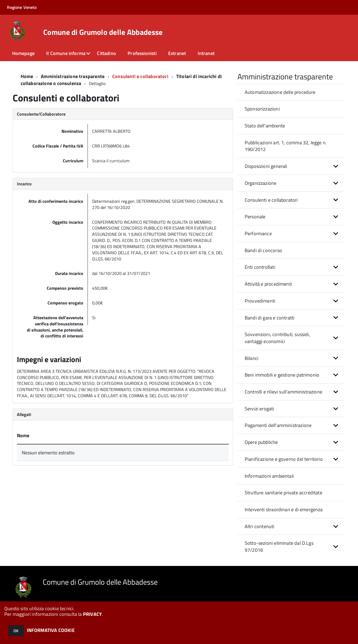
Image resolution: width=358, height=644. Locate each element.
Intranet (206, 53)
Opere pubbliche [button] (261, 442)
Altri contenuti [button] (260, 526)
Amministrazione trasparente (73, 76)
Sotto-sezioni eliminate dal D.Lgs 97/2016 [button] (279, 547)
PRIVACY (92, 614)
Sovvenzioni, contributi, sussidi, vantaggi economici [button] (277, 338)
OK (16, 631)
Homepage (23, 53)
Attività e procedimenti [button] (268, 284)
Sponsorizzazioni (262, 109)
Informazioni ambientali (269, 476)
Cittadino (106, 53)
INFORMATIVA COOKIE (51, 630)
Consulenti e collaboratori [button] (271, 200)
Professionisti (142, 53)
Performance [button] (258, 233)
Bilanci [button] (252, 358)
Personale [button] (255, 217)
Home (27, 76)
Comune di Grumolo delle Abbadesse (103, 32)
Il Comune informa (66, 53)
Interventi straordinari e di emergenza (284, 509)
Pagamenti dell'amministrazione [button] (278, 425)
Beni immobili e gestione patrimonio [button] (282, 375)
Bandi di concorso (263, 250)
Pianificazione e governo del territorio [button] (284, 459)
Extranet (177, 53)
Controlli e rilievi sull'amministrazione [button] (283, 392)
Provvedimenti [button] (260, 301)
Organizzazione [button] (261, 183)
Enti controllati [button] (260, 267)
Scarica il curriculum (111, 161)
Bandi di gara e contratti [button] (270, 318)
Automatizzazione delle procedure (280, 92)
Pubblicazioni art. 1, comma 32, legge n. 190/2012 (286, 146)
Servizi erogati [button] (259, 409)
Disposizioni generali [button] (266, 166)
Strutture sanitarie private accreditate (283, 493)
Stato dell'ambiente (265, 126)
